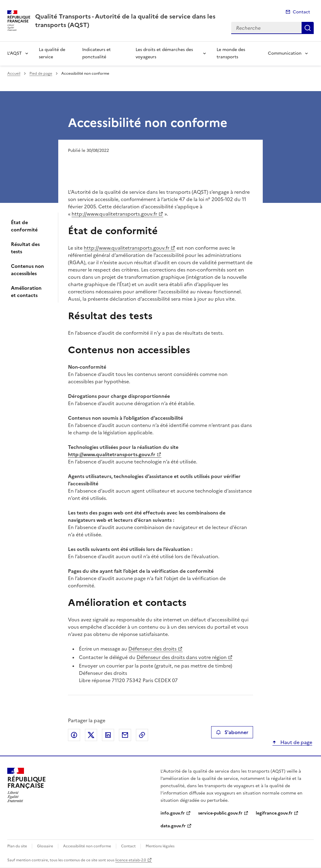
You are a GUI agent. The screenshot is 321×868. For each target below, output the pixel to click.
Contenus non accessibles (27, 270)
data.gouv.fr (173, 826)
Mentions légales (160, 846)
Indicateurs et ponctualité (96, 53)
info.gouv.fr (173, 813)
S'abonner (232, 732)
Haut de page (296, 742)
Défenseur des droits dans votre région (182, 657)
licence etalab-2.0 (131, 860)
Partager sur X (91, 735)
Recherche (308, 28)
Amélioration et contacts (26, 292)
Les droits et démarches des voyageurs (164, 53)
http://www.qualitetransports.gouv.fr (114, 214)
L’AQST (15, 53)
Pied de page (41, 73)
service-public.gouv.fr (220, 813)
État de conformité (24, 226)
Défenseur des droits (152, 649)
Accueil (14, 73)
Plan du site (17, 846)
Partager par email (125, 735)
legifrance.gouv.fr (274, 813)
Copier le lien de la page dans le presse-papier (142, 735)
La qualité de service (52, 53)
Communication (285, 53)
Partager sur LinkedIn (108, 735)
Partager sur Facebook (74, 735)
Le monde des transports (231, 53)
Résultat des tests (25, 248)
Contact (301, 12)
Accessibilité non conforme (87, 846)
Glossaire (45, 846)
